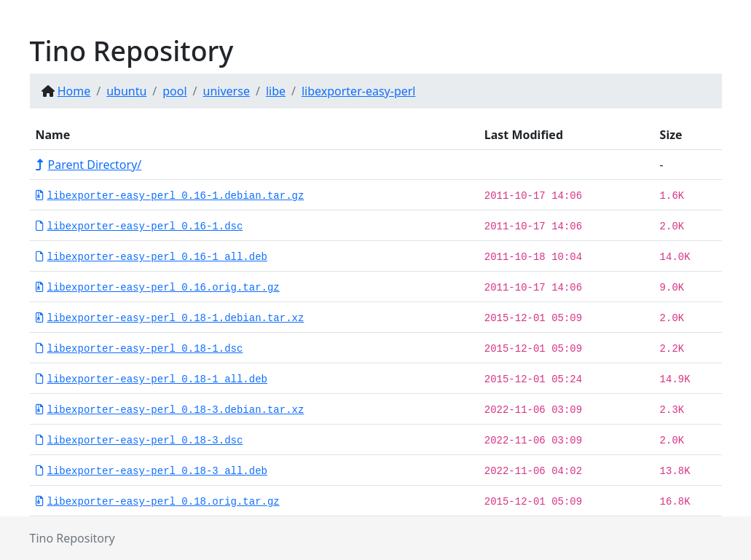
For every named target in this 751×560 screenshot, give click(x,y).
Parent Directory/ (89, 165)
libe (276, 91)
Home (74, 91)
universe (227, 91)
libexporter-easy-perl (359, 91)
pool (174, 91)
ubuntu (126, 91)
